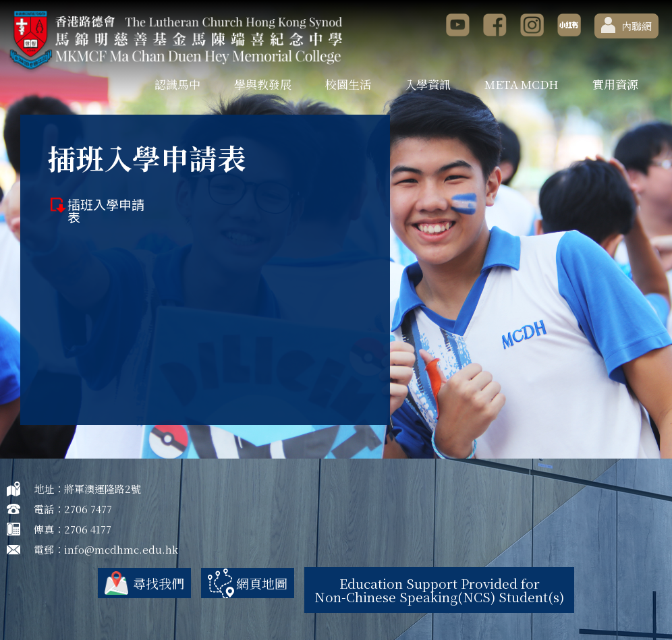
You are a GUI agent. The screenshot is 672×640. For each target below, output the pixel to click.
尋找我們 (159, 583)
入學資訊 (428, 84)
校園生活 (348, 84)
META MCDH (522, 84)
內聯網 (626, 25)
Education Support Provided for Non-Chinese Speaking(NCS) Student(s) (439, 590)
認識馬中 (177, 84)
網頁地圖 (262, 583)
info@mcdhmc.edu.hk (121, 549)
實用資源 (615, 84)
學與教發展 (263, 84)
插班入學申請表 (106, 210)
